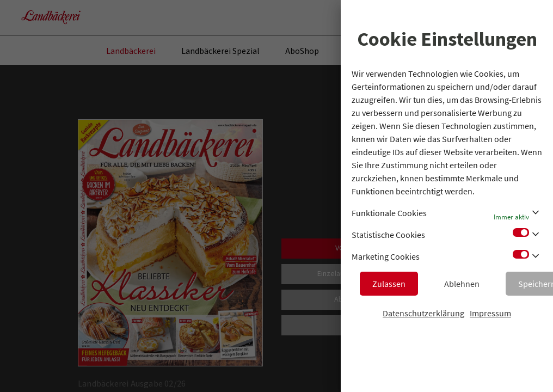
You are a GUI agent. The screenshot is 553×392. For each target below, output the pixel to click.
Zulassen (389, 284)
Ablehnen (462, 284)
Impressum (490, 313)
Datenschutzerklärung (423, 313)
